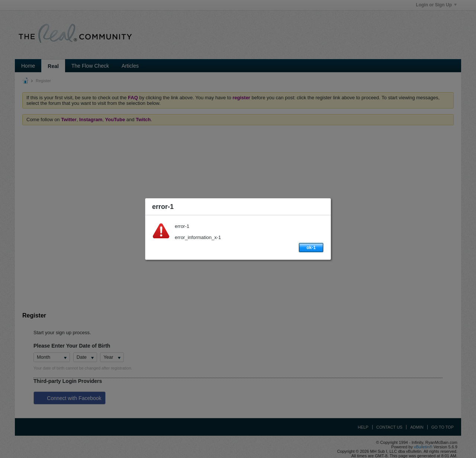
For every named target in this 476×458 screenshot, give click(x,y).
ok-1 (311, 248)
